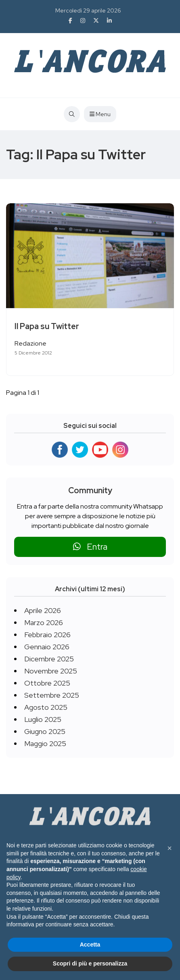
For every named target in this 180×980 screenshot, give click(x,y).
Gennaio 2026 (47, 647)
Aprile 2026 (43, 610)
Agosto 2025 (46, 707)
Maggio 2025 (45, 743)
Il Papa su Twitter (47, 326)
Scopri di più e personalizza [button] (90, 963)
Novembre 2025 (51, 671)
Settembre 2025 (52, 695)
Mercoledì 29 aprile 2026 (88, 10)
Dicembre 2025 (49, 659)
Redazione (30, 343)
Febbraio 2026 (47, 635)
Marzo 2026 (44, 622)
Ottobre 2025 (47, 683)
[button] (170, 848)
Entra (90, 547)
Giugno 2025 (45, 731)
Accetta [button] (90, 945)
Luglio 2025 (43, 719)
